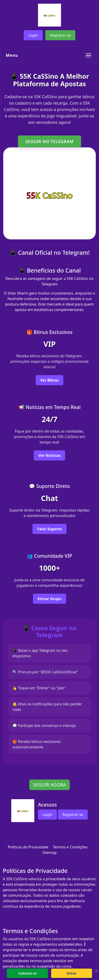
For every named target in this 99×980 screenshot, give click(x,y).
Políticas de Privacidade (28, 847)
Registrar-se (60, 35)
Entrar (72, 973)
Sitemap (49, 853)
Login (33, 35)
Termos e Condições (70, 847)
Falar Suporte (49, 529)
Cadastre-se (27, 973)
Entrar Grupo (49, 599)
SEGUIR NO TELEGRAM (49, 141)
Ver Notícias (49, 455)
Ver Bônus (49, 380)
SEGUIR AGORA (49, 785)
